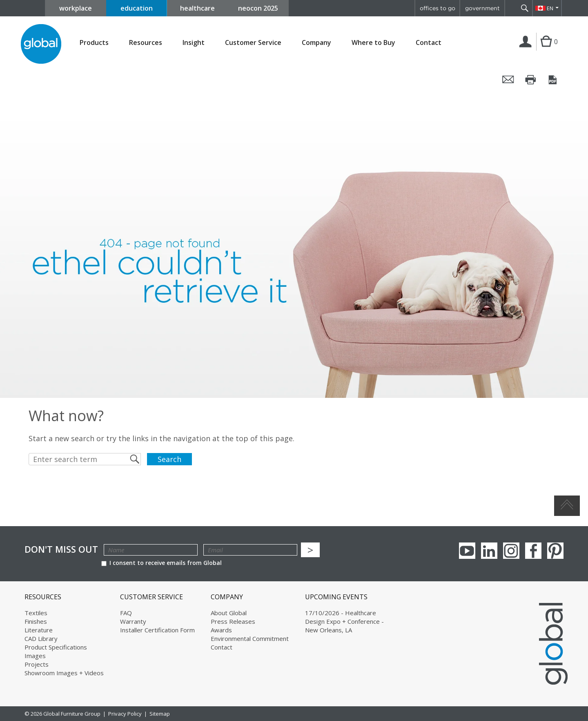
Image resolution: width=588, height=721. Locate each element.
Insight (194, 42)
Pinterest (555, 551)
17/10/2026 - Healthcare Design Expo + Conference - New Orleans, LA (344, 621)
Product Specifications (56, 647)
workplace (76, 8)
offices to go (438, 8)
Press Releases (233, 621)
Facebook (533, 551)
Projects (37, 664)
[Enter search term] (85, 459)
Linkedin (489, 551)
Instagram (511, 551)
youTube (467, 551)
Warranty (133, 621)
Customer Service (253, 43)
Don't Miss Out (61, 549)
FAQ (126, 613)
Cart (546, 50)
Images (35, 656)
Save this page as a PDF (553, 80)
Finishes (36, 621)
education (137, 8)
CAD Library (41, 638)
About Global (229, 613)
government (482, 8)
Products (94, 43)
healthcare (197, 8)
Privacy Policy (125, 714)
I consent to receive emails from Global (161, 563)
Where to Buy (373, 43)
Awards (221, 630)
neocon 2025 (258, 8)
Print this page (531, 80)
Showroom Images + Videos (64, 673)
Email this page (508, 80)
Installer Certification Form (157, 630)
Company (316, 43)
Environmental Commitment (250, 638)
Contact (429, 42)
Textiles (36, 613)
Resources (146, 43)
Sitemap (160, 714)
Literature (39, 630)
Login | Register (527, 50)
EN (550, 8)
